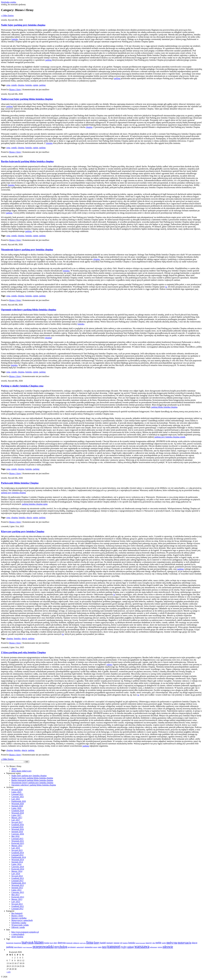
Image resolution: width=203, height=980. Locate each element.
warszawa (142, 946)
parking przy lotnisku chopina (13, 493)
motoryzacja (184, 943)
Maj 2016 (15, 836)
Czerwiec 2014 (18, 867)
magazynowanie (140, 943)
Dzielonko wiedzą (9, 2)
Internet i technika (19, 918)
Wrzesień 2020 (18, 804)
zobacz (110, 664)
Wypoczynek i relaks (20, 925)
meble (158, 943)
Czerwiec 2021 (18, 797)
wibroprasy (154, 947)
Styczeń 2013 (17, 904)
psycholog (61, 947)
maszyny (149, 943)
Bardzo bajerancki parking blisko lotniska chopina (27, 161)
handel (103, 943)
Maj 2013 (15, 895)
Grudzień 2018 (18, 811)
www (160, 947)
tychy (124, 947)
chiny (55, 943)
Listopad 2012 (17, 909)
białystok (28, 942)
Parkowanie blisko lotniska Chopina (20, 483)
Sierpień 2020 (17, 806)
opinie (36, 85)
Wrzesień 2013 (18, 885)
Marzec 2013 (17, 899)
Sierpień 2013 (17, 888)
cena (8, 85)
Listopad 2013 (17, 881)
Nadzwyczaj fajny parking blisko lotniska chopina (27, 99)
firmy (97, 943)
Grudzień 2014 (18, 853)
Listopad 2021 (17, 794)
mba (154, 943)
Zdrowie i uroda (18, 927)
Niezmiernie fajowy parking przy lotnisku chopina (27, 250)
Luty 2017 (16, 820)
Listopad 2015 (17, 839)
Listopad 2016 (17, 827)
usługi (131, 947)
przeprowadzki (43, 946)
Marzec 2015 (17, 846)
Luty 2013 (16, 902)
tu (166, 287)
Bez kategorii (17, 913)
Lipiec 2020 (16, 808)
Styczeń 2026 (17, 790)
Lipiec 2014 (16, 864)
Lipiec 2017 (16, 815)
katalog (125, 943)
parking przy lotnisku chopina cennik (170, 437)
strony (95, 947)
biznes (39, 942)
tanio (100, 947)
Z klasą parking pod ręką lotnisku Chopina (23, 652)
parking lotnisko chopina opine (35, 504)
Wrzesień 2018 (18, 813)
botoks (47, 943)
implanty (110, 943)
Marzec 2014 (17, 871)
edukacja (76, 943)
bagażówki (18, 943)
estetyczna (83, 943)
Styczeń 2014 (17, 876)
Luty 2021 (16, 799)
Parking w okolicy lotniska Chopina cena (22, 386)
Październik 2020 (19, 801)
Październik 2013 (19, 883)
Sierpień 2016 (17, 832)
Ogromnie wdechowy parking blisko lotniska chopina (29, 310)
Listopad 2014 (17, 855)
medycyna (172, 943)
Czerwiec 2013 (18, 892)
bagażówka (10, 943)
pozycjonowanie (28, 947)
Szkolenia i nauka (19, 923)
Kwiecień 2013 (18, 897)
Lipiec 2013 (16, 890)
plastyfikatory (18, 947)
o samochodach (18, 934)
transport (114, 946)
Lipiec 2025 (16, 792)
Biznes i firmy (15, 90)
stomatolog (89, 947)
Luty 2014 (16, 874)
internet (117, 943)
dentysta (62, 943)
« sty (9, 972)
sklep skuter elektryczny (21, 771)
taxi (104, 947)
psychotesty (72, 947)
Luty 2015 (16, 848)
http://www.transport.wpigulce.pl (25, 932)
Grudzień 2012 (18, 906)
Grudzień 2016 (18, 825)
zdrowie (168, 947)
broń (51, 943)
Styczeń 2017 (17, 822)
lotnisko (15, 39)
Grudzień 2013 (18, 878)
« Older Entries (7, 15)
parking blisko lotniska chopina (164, 407)
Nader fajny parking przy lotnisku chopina (23, 25)
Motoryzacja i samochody (22, 920)
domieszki (69, 943)
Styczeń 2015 (17, 850)
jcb (121, 943)
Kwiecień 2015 (18, 843)
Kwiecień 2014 (18, 869)
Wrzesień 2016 (18, 829)
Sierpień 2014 (17, 862)
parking (48, 60)
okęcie (29, 518)
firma (90, 942)
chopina (21, 85)
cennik (14, 85)
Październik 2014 (19, 857)
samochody (80, 947)
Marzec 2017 (17, 818)
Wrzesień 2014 (18, 860)
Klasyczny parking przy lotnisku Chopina (23, 531)
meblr (164, 943)
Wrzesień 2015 (18, 841)
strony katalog (17, 937)
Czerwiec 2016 (18, 834)
